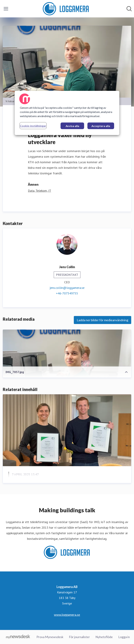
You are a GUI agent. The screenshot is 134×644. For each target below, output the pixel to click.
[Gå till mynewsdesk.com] (18, 637)
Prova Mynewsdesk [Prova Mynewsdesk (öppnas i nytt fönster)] (50, 637)
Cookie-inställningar (33, 126)
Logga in (124, 637)
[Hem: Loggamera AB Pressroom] (66, 9)
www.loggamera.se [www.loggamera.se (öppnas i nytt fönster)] (67, 615)
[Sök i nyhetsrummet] (129, 9)
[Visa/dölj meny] (6, 9)
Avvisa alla (72, 126)
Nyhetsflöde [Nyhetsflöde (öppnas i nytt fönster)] (104, 637)
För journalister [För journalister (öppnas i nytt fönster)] (79, 637)
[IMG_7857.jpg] (67, 366)
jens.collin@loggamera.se (67, 288)
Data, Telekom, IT (40, 191)
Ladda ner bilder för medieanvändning (103, 320)
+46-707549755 (67, 293)
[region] (67, 113)
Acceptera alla (101, 126)
